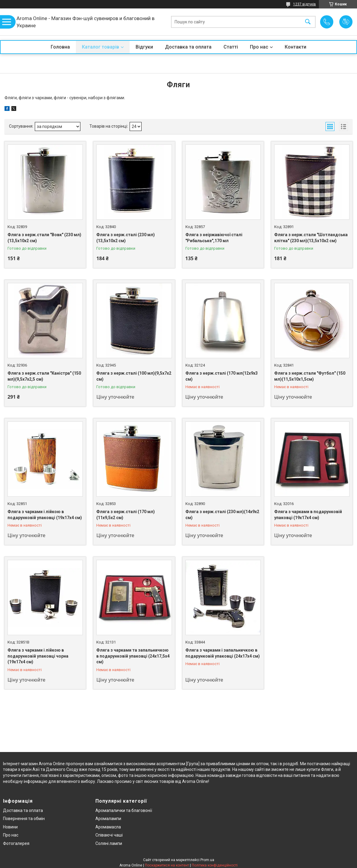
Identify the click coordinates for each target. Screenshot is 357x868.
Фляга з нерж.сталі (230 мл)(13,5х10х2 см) (126, 238)
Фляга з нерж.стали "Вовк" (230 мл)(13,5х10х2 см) (44, 238)
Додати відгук (346, 22)
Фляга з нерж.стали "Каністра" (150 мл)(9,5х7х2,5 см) (44, 376)
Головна (60, 47)
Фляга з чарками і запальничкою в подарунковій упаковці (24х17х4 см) (223, 653)
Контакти (295, 47)
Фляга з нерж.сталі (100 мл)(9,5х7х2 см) (134, 376)
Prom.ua (207, 860)
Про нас (259, 47)
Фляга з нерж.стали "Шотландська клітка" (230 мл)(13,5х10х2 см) (311, 238)
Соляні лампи (109, 843)
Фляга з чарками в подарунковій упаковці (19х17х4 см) (308, 515)
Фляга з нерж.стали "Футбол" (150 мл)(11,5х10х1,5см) (310, 376)
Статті (231, 47)
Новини (10, 827)
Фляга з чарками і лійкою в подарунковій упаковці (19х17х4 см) (45, 515)
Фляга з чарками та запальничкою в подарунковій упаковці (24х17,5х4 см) (133, 656)
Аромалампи (108, 819)
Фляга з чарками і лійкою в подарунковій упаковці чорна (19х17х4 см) (38, 656)
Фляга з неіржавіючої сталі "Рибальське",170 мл (214, 238)
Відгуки (144, 47)
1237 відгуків (304, 4)
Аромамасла (108, 827)
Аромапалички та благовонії (124, 810)
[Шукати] (308, 22)
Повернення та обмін (24, 819)
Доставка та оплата (188, 47)
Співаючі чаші (109, 835)
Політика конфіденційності (215, 865)
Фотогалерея (16, 843)
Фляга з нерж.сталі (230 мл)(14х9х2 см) (222, 515)
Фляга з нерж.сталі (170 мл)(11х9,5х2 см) (126, 515)
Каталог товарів (100, 47)
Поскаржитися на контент (167, 865)
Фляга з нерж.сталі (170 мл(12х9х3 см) (222, 376)
